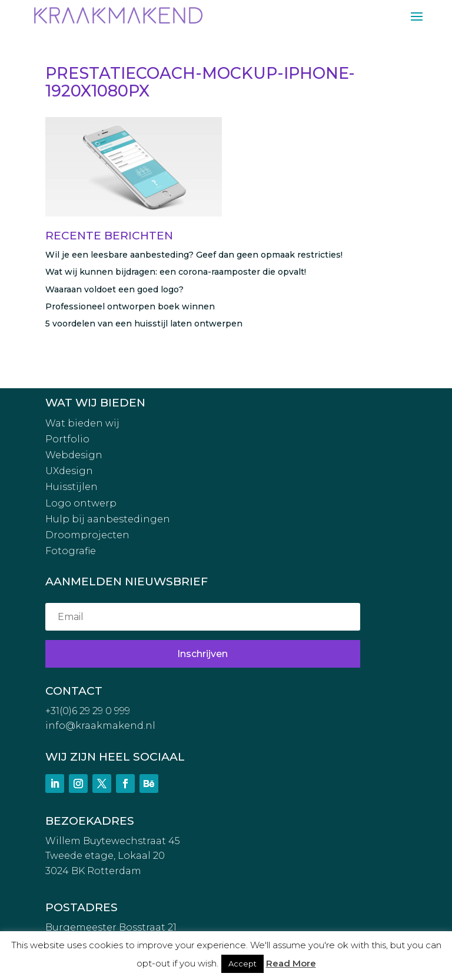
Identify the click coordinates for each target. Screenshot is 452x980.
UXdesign (69, 471)
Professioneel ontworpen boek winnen (130, 306)
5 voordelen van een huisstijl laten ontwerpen (144, 324)
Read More (291, 963)
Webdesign (74, 455)
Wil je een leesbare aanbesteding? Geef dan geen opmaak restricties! (194, 255)
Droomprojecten (87, 535)
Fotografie (71, 551)
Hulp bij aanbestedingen (108, 519)
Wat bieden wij (82, 423)
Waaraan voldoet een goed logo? (114, 289)
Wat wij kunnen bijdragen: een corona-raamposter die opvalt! (176, 272)
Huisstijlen (72, 487)
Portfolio (67, 439)
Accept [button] (242, 964)
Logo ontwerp (81, 503)
